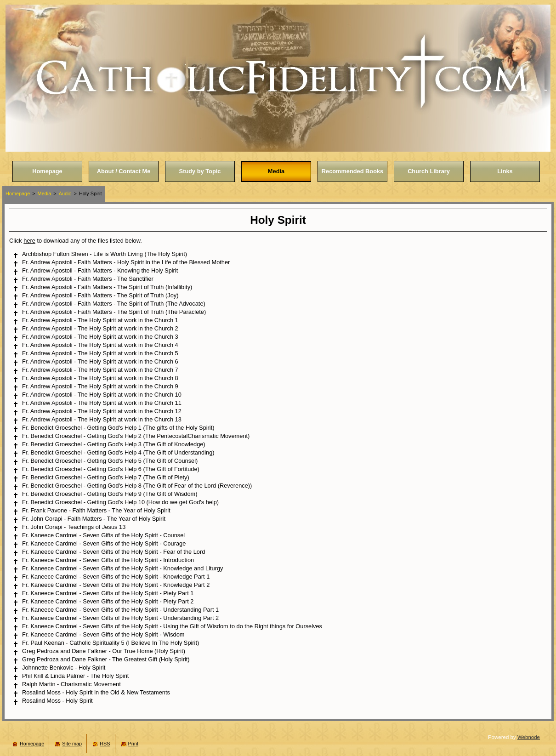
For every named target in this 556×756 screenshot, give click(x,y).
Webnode (529, 737)
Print (133, 744)
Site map (72, 744)
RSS (105, 744)
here (29, 241)
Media (45, 193)
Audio (65, 193)
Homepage (18, 193)
